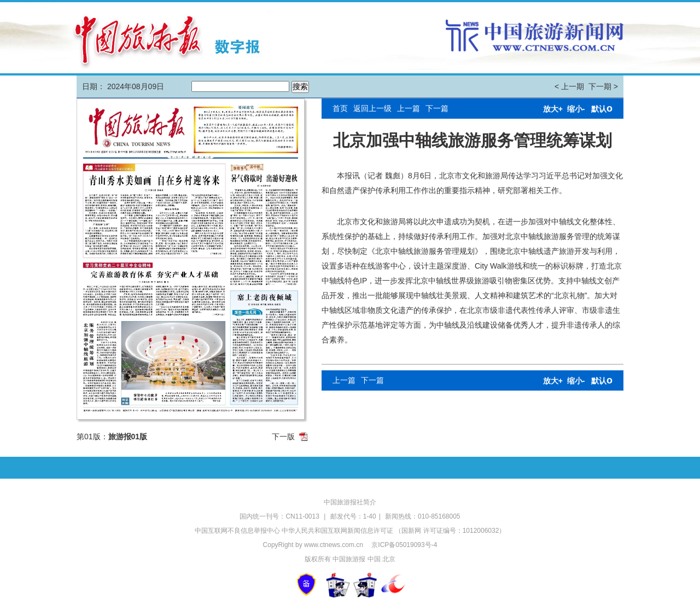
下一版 (283, 437)
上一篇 (409, 108)
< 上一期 (569, 86)
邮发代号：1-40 (353, 516)
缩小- (576, 109)
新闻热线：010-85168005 (422, 516)
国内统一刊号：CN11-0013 (280, 516)
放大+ (553, 109)
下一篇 (437, 108)
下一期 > (603, 86)
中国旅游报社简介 (350, 502)
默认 (602, 109)
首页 (340, 108)
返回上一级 (372, 108)
